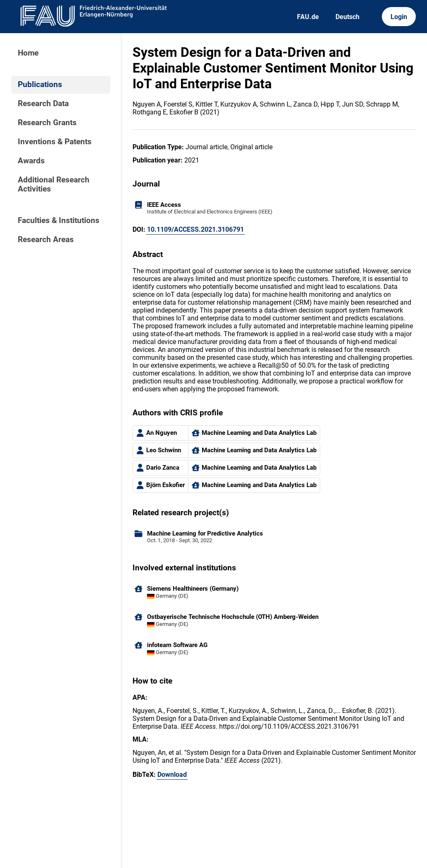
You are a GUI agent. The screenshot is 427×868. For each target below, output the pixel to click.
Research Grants (47, 123)
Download (172, 775)
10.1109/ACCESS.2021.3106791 (195, 229)
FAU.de (308, 17)
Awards (31, 161)
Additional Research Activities (54, 184)
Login (399, 17)
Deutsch (347, 17)
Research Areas (46, 240)
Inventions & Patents (55, 142)
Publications (40, 85)
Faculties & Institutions (59, 221)
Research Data (43, 104)
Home (28, 53)
